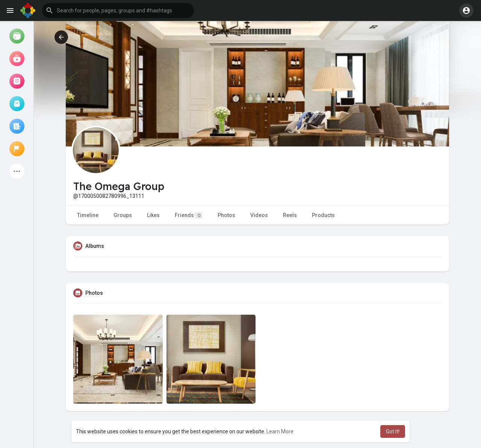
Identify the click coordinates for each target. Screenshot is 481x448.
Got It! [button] (393, 431)
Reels (290, 215)
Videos (259, 215)
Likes (153, 215)
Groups (123, 215)
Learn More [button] (280, 431)
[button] (118, 11)
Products (323, 215)
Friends (189, 215)
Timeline (88, 215)
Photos (226, 215)
